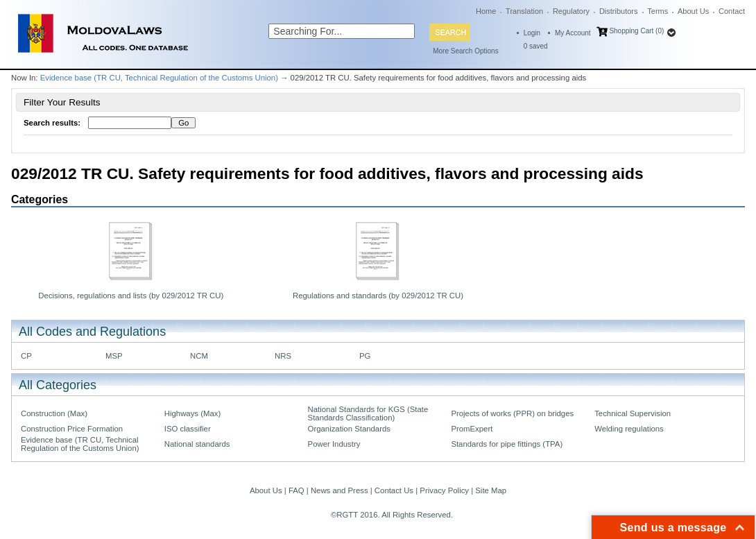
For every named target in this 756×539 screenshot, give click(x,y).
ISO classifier (188, 429)
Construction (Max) (54, 413)
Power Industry (334, 444)
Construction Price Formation (72, 429)
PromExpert (472, 429)
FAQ (297, 490)
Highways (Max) (192, 413)
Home (486, 11)
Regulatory (571, 11)
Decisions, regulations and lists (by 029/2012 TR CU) (131, 296)
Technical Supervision (633, 413)
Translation (524, 11)
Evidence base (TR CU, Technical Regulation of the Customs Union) (159, 78)
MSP (114, 356)
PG (365, 356)
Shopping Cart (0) (636, 31)
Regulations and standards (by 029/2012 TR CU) (378, 296)
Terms (658, 11)
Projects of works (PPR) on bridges (512, 413)
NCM (199, 356)
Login (532, 33)
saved (536, 46)
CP (26, 356)
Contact (732, 11)
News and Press (340, 490)
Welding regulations (629, 429)
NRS (283, 356)
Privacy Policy (444, 490)
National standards (197, 444)
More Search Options (466, 51)
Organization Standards (349, 429)
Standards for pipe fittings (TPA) (507, 444)
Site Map (491, 490)
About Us (693, 11)
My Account (573, 33)
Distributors (619, 11)
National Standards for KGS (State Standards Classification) (368, 413)
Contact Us (394, 490)
